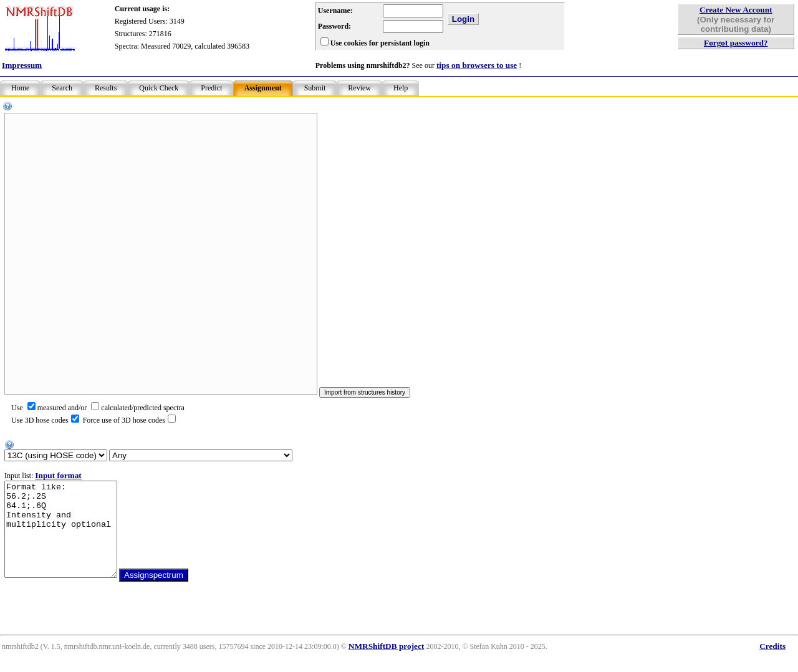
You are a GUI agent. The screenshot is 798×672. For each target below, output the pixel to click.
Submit (315, 88)
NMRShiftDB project (387, 665)
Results (106, 88)
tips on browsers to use (477, 65)
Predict (211, 88)
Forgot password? (736, 43)
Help (401, 88)
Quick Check (159, 88)
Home (20, 88)
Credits (772, 665)
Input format (58, 475)
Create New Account (736, 10)
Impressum (22, 65)
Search (62, 88)
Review (359, 88)
